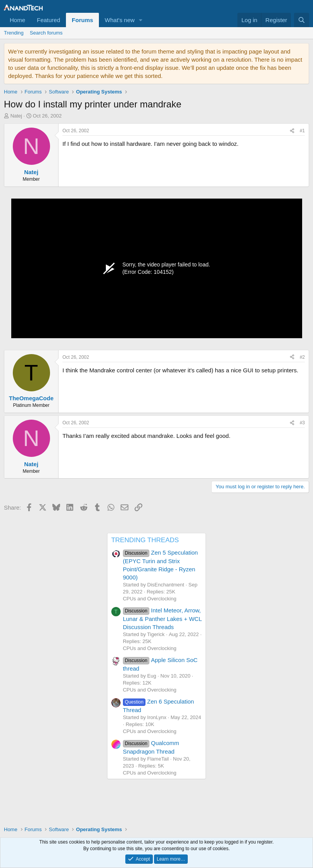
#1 (302, 131)
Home (17, 20)
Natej (16, 116)
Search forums (46, 33)
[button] (141, 20)
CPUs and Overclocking (150, 599)
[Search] (302, 20)
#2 (302, 357)
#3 (302, 423)
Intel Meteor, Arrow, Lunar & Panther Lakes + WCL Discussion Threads (162, 619)
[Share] (292, 131)
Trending (14, 33)
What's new (120, 20)
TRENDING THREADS (145, 540)
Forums (82, 20)
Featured (48, 20)
